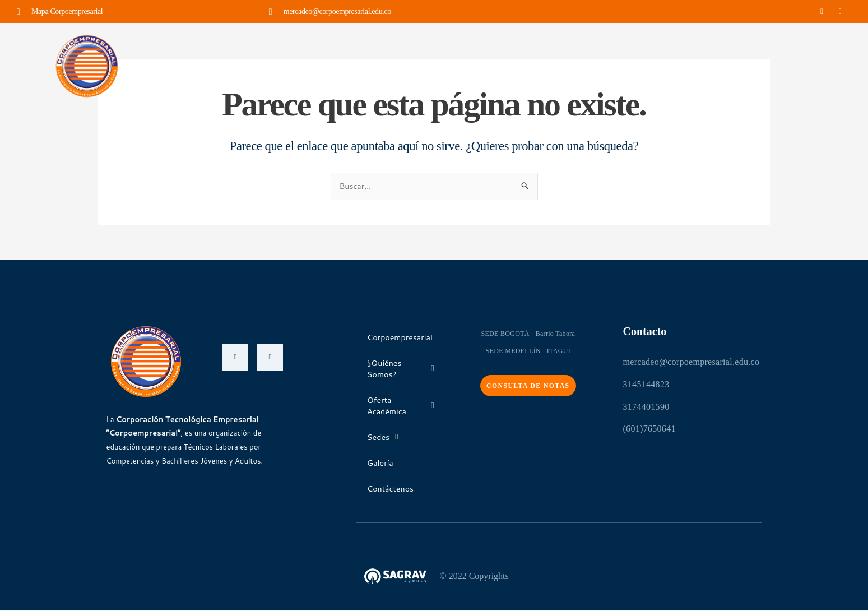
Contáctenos (618, 65)
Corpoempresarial (231, 65)
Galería (557, 65)
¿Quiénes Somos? (327, 65)
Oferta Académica (427, 65)
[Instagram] (270, 357)
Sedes (505, 65)
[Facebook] (235, 357)
